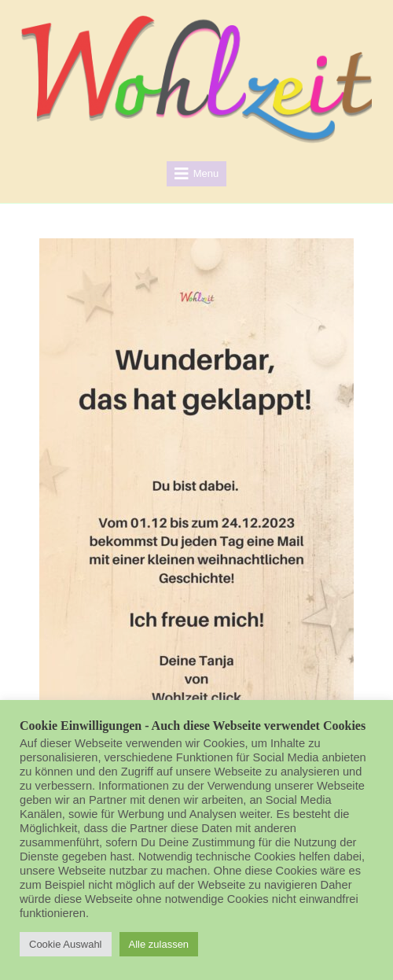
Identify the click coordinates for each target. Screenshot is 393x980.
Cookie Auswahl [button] (66, 944)
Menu (206, 173)
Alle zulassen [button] (159, 944)
